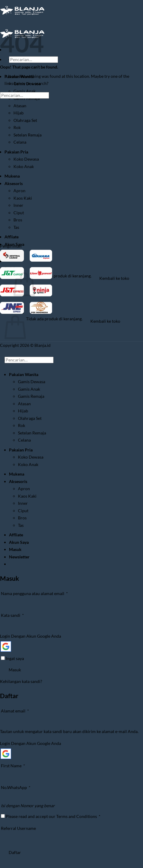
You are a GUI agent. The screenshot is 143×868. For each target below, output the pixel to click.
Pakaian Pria (16, 152)
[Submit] (17, 67)
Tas (16, 227)
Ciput (19, 213)
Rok (17, 127)
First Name (13, 766)
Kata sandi (18, 615)
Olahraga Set (25, 120)
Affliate (12, 237)
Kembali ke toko (114, 278)
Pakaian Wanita (24, 374)
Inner (18, 205)
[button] (19, 557)
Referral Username (18, 828)
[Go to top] (8, 353)
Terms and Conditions (77, 816)
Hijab (19, 113)
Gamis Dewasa (32, 382)
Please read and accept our (51, 816)
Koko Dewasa (26, 159)
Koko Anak (24, 166)
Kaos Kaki (23, 198)
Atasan (20, 106)
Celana (20, 142)
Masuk (15, 670)
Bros (18, 220)
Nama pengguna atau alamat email (40, 593)
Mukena (12, 176)
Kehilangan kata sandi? (21, 681)
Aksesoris (14, 183)
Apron (19, 191)
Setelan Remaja (28, 135)
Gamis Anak (25, 91)
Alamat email (20, 710)
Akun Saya (19, 542)
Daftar (15, 852)
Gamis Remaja (31, 396)
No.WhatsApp (16, 787)
